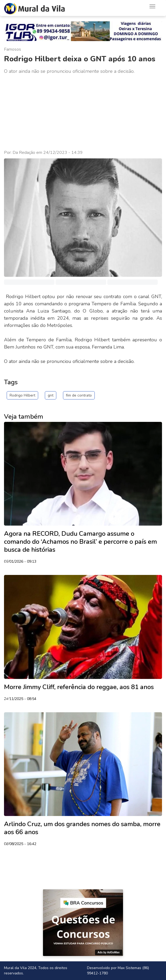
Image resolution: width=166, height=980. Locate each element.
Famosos (13, 49)
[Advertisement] (83, 112)
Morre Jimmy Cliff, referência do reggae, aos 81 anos (79, 687)
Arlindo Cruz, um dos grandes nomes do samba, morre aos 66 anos (82, 828)
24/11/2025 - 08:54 (20, 699)
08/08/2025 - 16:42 (20, 844)
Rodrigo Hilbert (22, 395)
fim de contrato (79, 395)
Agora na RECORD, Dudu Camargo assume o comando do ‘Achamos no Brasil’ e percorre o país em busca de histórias (80, 542)
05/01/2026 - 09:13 (20, 562)
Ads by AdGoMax (109, 952)
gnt (51, 395)
